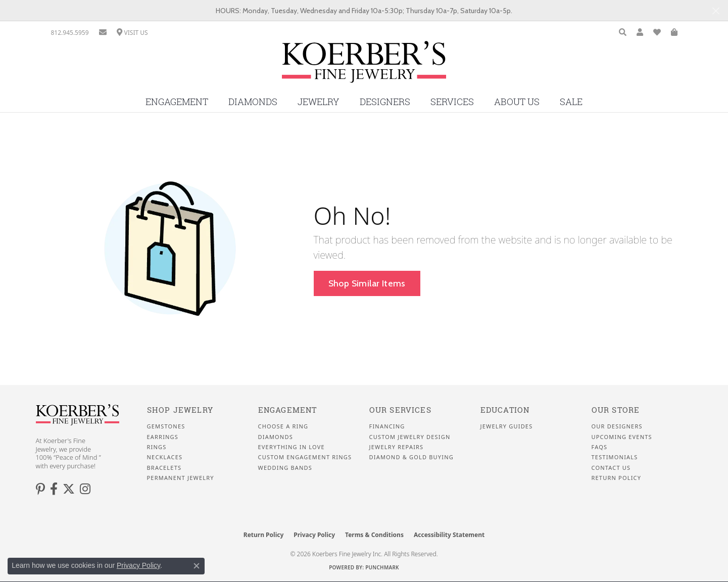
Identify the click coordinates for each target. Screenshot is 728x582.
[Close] (716, 11)
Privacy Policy (314, 535)
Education (505, 410)
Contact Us (611, 468)
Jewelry (319, 102)
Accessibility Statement (449, 535)
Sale (571, 102)
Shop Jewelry (180, 410)
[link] (70, 33)
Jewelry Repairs (397, 447)
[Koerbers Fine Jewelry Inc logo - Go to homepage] (364, 66)
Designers (385, 102)
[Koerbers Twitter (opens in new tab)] (69, 489)
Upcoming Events (622, 437)
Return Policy (617, 478)
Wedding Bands (285, 468)
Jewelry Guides (507, 426)
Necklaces (165, 457)
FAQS (600, 447)
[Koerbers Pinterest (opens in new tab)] (40, 489)
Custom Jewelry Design (410, 437)
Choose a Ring (283, 426)
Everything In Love (292, 447)
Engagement (177, 102)
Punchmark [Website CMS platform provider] (382, 567)
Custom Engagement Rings (305, 457)
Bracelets (164, 468)
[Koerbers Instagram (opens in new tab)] (85, 489)
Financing (387, 426)
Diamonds (253, 102)
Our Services (400, 410)
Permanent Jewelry (181, 478)
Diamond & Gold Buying (411, 457)
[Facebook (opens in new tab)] (54, 489)
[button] (623, 33)
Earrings (163, 437)
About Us (517, 102)
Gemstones (166, 426)
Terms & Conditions (374, 535)
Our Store (616, 410)
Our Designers (617, 426)
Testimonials (615, 457)
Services (452, 102)
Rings (157, 447)
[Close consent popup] (197, 566)
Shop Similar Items (367, 283)
